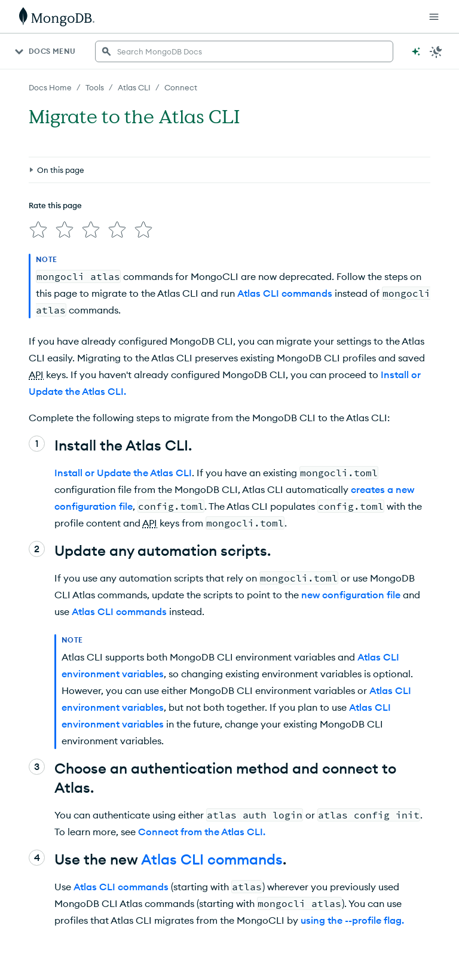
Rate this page (55, 205)
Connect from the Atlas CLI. (202, 832)
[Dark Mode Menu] (436, 51)
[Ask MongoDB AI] (416, 51)
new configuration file (351, 595)
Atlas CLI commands (285, 293)
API (36, 375)
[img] (38, 230)
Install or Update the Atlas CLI (123, 473)
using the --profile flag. (352, 920)
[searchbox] (244, 51)
